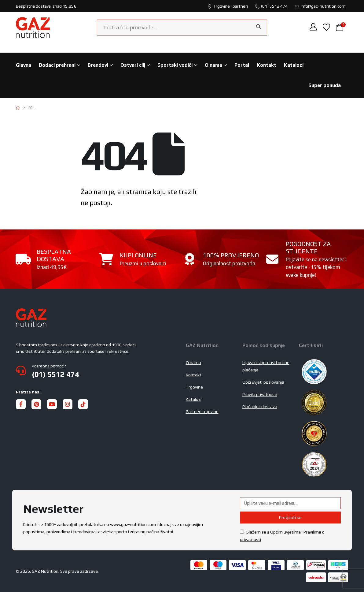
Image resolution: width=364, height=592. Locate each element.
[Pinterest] (36, 404)
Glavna (24, 65)
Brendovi (98, 65)
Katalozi (294, 65)
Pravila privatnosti (260, 394)
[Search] (259, 27)
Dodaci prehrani (57, 65)
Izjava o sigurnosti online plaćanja (266, 366)
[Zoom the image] (31, 312)
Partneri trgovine (202, 411)
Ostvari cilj (133, 65)
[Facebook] (21, 404)
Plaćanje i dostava (260, 407)
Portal (242, 65)
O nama (213, 65)
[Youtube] (52, 404)
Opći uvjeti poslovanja (263, 382)
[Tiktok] (83, 404)
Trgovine (194, 387)
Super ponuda (325, 85)
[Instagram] (68, 404)
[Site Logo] (33, 28)
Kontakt (267, 65)
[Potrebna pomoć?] (97, 370)
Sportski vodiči (175, 65)
